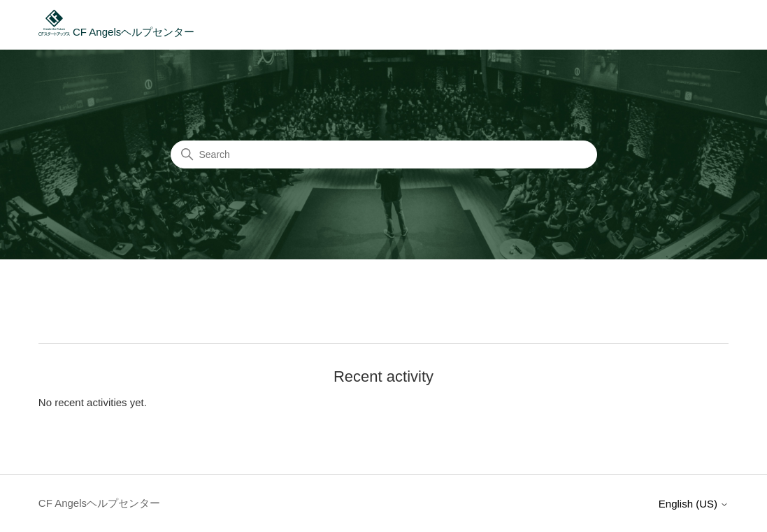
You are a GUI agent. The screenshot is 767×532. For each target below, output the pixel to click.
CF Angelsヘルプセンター (116, 32)
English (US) (694, 504)
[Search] (384, 154)
